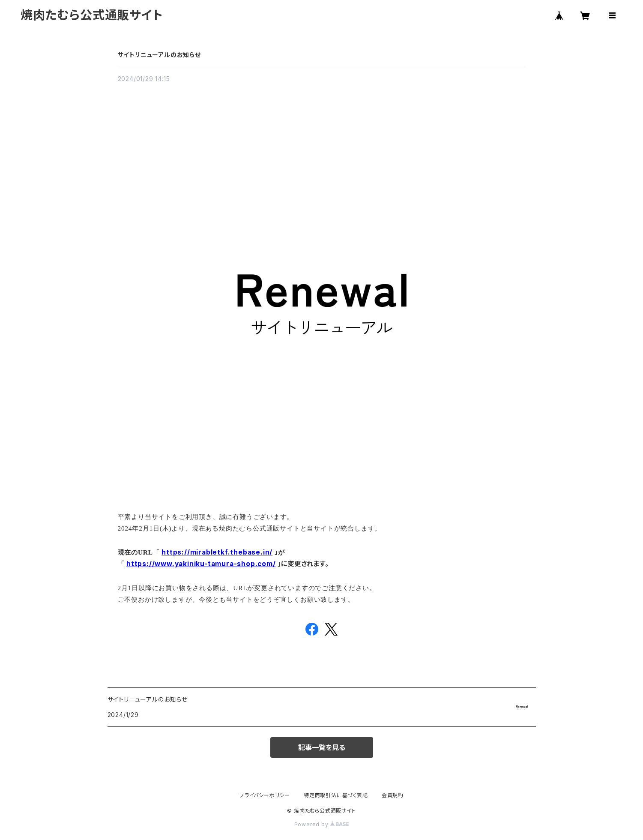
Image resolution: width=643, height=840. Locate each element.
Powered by (322, 824)
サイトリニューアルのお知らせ (159, 55)
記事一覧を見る (322, 747)
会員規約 (393, 795)
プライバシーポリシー (265, 795)
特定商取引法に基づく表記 (336, 795)
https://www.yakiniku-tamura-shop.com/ (201, 564)
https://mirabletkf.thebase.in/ (217, 552)
